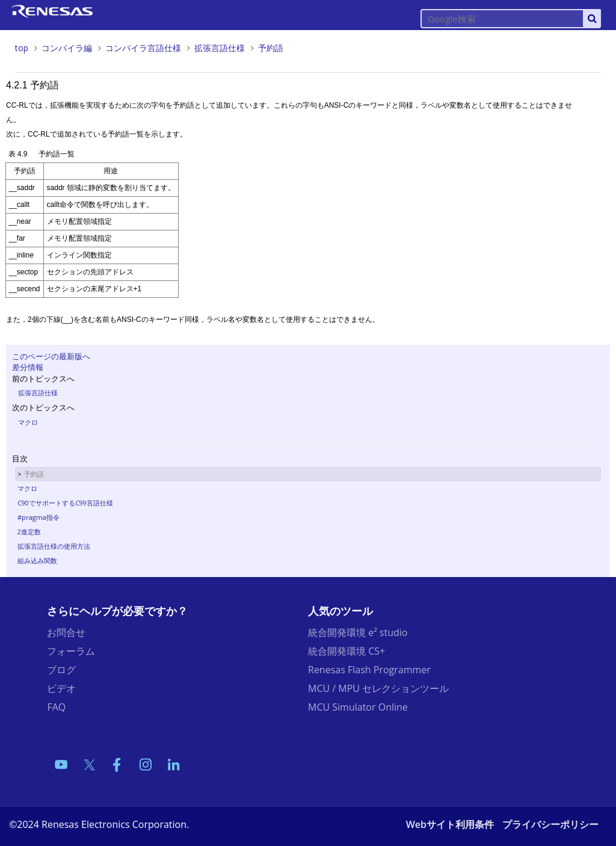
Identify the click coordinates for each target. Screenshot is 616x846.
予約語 (271, 48)
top (22, 48)
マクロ (28, 422)
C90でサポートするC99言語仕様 (65, 503)
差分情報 (28, 367)
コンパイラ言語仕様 (143, 48)
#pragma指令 (38, 517)
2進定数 (29, 532)
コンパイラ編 (67, 48)
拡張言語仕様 (220, 48)
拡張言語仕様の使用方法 (54, 546)
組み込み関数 (37, 560)
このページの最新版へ (51, 356)
